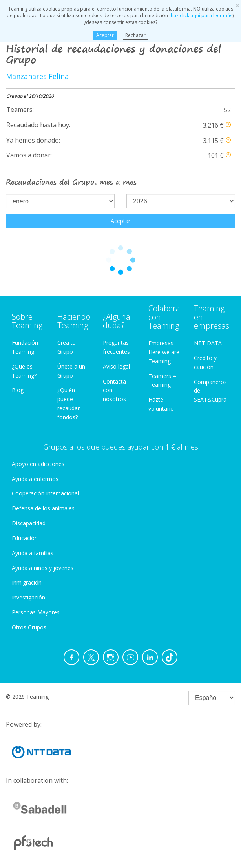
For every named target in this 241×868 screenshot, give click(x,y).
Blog (18, 390)
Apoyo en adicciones (38, 464)
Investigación (28, 597)
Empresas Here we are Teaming (164, 352)
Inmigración (27, 582)
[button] (228, 125)
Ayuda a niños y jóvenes (43, 568)
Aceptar (105, 35)
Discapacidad (29, 523)
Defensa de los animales (43, 508)
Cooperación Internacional (45, 493)
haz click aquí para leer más (202, 16)
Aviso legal (116, 366)
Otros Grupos (29, 627)
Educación (25, 538)
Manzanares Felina (37, 76)
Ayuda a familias (33, 553)
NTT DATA (208, 343)
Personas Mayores (36, 612)
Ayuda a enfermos (35, 479)
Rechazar (135, 35)
